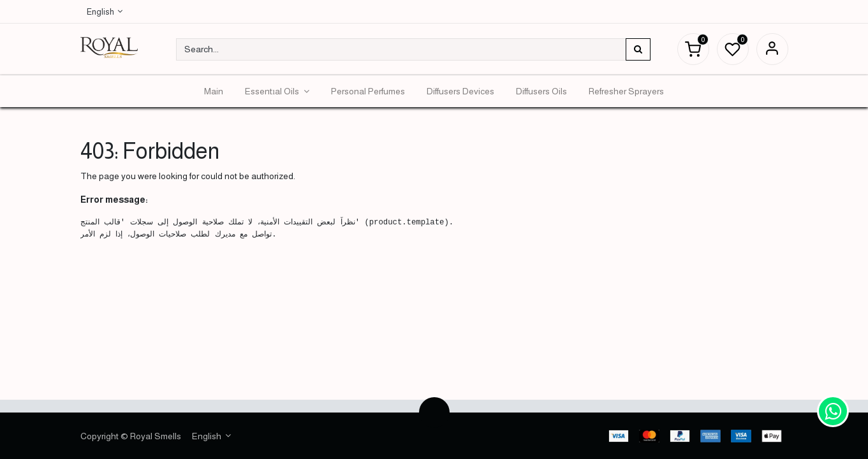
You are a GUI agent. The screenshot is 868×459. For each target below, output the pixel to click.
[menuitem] (214, 91)
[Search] (638, 49)
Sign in (772, 49)
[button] (434, 412)
